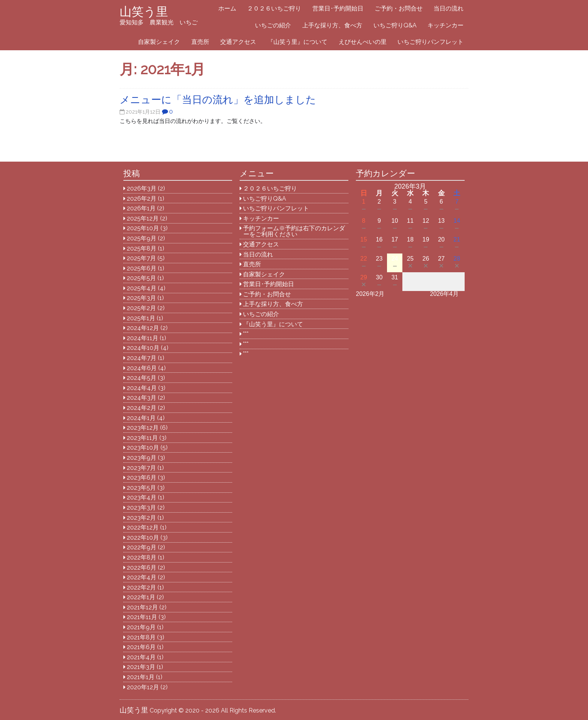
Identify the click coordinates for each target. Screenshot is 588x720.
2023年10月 (143, 448)
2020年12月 (143, 687)
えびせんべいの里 (363, 42)
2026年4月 (445, 294)
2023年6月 (142, 478)
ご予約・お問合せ (399, 8)
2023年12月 (143, 428)
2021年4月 (141, 657)
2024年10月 (143, 348)
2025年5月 (141, 278)
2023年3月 (141, 508)
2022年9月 (142, 547)
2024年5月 (142, 378)
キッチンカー (445, 25)
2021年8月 (141, 637)
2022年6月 (142, 568)
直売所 (200, 42)
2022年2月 (141, 587)
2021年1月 (141, 677)
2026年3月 (142, 188)
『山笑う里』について (297, 42)
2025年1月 (141, 318)
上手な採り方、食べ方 (332, 25)
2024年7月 (142, 358)
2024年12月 (143, 328)
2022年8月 (142, 557)
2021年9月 (141, 627)
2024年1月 (141, 418)
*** (246, 334)
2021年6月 (141, 647)
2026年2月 (142, 199)
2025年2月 (141, 308)
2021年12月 (142, 607)
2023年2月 (141, 518)
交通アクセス (238, 42)
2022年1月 (141, 597)
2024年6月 (142, 368)
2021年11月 (142, 617)
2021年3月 (141, 667)
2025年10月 (143, 228)
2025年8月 (142, 248)
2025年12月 (143, 218)
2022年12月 (143, 527)
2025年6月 (142, 268)
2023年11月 (142, 438)
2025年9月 (142, 238)
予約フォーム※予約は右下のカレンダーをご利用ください (294, 231)
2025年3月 (141, 298)
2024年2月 (142, 408)
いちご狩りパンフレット (430, 42)
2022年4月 (142, 577)
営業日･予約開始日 (338, 8)
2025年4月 (142, 288)
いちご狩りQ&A (395, 25)
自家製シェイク (159, 42)
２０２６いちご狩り (274, 8)
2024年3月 (142, 398)
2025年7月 (141, 258)
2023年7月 (141, 468)
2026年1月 (141, 208)
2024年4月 (142, 388)
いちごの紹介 (273, 25)
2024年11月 (142, 338)
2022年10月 (143, 538)
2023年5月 (141, 488)
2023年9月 (142, 458)
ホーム (227, 8)
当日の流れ (448, 8)
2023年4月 (142, 497)
